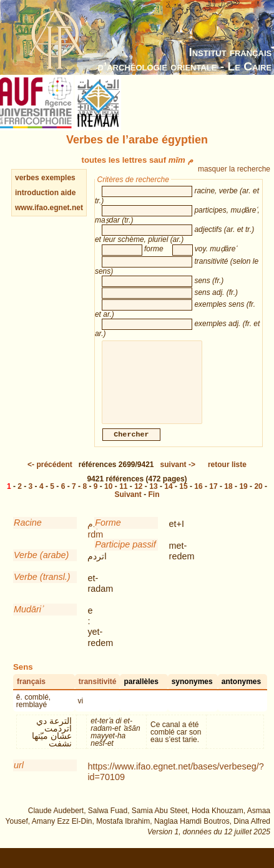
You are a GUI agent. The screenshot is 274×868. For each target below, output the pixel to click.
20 (258, 499)
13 (153, 499)
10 (108, 499)
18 (228, 499)
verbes (27, 178)
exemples (58, 178)
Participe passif (125, 557)
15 (183, 499)
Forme (108, 535)
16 (198, 499)
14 (168, 499)
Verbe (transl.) (42, 589)
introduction (38, 193)
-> (178, 477)
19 (243, 499)
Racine (28, 535)
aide (68, 193)
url (19, 778)
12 (138, 499)
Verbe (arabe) (41, 567)
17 (213, 499)
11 (123, 499)
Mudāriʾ (28, 622)
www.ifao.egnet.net (49, 208)
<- (50, 477)
